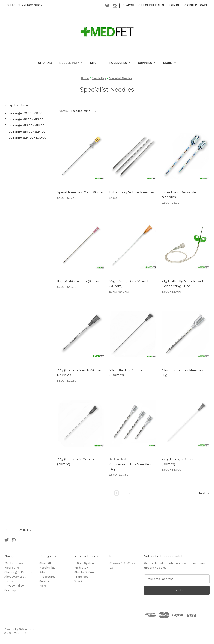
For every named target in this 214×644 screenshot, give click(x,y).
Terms (9, 581)
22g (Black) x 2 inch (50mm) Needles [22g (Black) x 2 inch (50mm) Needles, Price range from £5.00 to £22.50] (80, 373)
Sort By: (64, 111)
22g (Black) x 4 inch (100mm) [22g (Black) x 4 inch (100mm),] (126, 373)
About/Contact (15, 577)
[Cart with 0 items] (204, 5)
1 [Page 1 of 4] (117, 493)
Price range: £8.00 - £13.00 (24, 119)
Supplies (147, 63)
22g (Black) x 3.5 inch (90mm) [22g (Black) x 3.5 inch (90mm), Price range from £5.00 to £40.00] (179, 462)
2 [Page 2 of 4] (123, 493)
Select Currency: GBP (25, 5)
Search (128, 5)
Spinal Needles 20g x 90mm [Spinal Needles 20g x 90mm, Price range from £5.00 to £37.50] (81, 192)
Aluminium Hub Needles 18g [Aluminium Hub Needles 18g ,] (182, 373)
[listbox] (85, 111)
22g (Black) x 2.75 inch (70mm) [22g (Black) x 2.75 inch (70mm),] (76, 462)
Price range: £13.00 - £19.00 (25, 125)
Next (204, 493)
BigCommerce (27, 629)
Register (190, 5)
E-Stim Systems (85, 563)
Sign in (174, 5)
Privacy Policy (14, 586)
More (169, 63)
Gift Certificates (151, 5)
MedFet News (14, 563)
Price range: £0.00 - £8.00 (23, 113)
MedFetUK (81, 568)
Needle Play (71, 63)
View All (79, 581)
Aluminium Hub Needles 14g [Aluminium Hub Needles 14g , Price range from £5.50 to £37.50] (130, 467)
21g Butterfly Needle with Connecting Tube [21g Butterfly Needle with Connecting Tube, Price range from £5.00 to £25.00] (183, 284)
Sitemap (10, 590)
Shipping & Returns (18, 572)
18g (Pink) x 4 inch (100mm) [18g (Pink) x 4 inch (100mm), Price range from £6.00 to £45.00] (80, 281)
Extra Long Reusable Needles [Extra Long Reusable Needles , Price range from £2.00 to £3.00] (179, 195)
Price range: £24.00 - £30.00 (25, 137)
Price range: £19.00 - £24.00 (25, 131)
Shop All (45, 63)
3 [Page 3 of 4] (130, 493)
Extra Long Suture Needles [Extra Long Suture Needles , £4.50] (132, 192)
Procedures (119, 63)
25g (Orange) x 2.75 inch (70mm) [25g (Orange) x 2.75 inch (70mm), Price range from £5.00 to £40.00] (129, 284)
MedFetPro (12, 568)
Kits (95, 63)
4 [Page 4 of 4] (136, 493)
